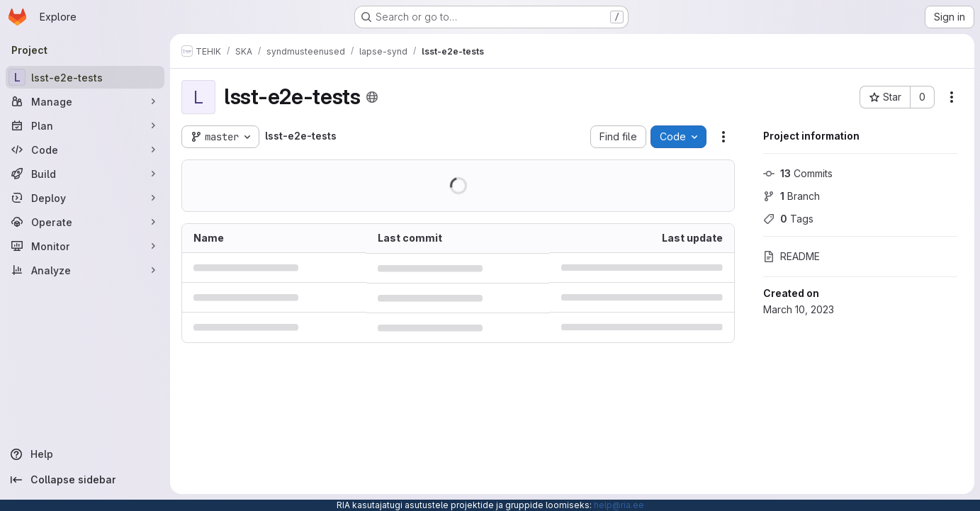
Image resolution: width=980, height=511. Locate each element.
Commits (798, 173)
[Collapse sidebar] (85, 480)
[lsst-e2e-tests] (85, 77)
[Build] (85, 174)
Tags (788, 219)
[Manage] (85, 101)
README (792, 256)
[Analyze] (85, 270)
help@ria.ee (619, 505)
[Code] (85, 150)
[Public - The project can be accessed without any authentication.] (372, 97)
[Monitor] (85, 246)
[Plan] (85, 125)
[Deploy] (85, 198)
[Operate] (85, 222)
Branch (792, 196)
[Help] (85, 454)
